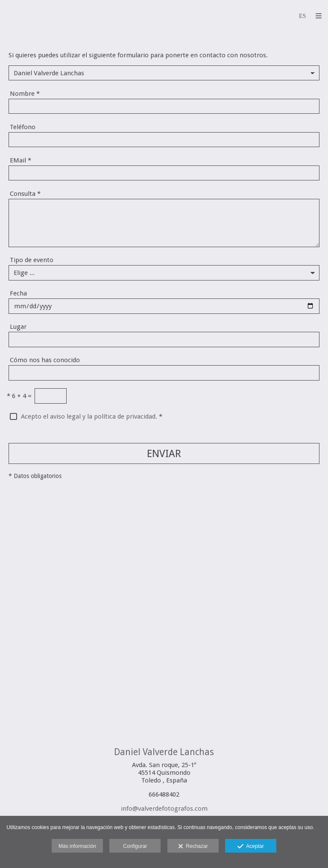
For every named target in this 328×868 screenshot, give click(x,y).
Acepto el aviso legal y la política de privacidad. (89, 416)
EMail (20, 160)
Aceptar (250, 847)
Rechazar (193, 847)
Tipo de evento (32, 260)
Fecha (18, 293)
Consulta (25, 194)
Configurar (135, 846)
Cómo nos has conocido (45, 360)
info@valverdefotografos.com (164, 809)
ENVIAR (164, 454)
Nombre (25, 94)
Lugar (18, 327)
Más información (77, 846)
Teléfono (23, 127)
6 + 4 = (19, 396)
